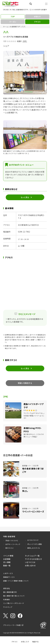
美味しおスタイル (34, 548)
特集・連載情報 (9, 536)
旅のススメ (10, 548)
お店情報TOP (15, 27)
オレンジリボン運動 (35, 544)
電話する (36, 642)
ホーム (6, 27)
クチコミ (15, 642)
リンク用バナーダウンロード (14, 603)
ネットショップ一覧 (32, 556)
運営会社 (7, 588)
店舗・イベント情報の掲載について (16, 581)
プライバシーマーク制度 (12, 625)
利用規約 (7, 599)
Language (39, 4)
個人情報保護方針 (10, 592)
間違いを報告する (25, 383)
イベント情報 (8, 556)
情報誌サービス (9, 577)
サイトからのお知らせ (33, 559)
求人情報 (7, 562)
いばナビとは (30, 562)
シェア (6, 46)
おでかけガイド (33, 540)
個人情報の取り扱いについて (14, 596)
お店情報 (7, 559)
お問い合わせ (30, 565)
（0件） (25, 41)
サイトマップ (8, 607)
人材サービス (8, 573)
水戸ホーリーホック (13, 544)
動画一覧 (7, 565)
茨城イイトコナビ (12, 541)
